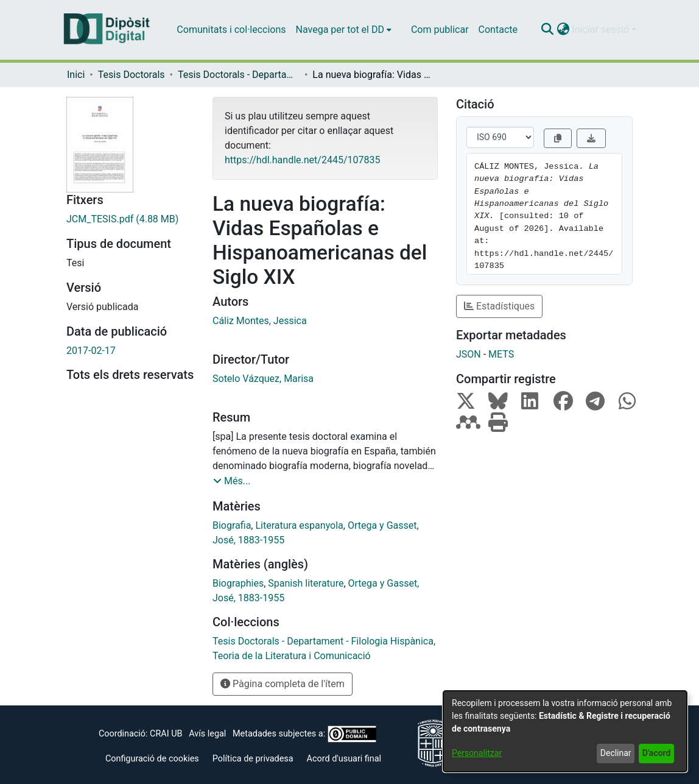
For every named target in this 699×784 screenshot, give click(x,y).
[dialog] (565, 731)
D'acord (657, 753)
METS (501, 354)
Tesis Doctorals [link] (132, 75)
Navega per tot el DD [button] (340, 30)
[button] (547, 30)
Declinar (616, 753)
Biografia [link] (232, 525)
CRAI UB (166, 734)
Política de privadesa (253, 759)
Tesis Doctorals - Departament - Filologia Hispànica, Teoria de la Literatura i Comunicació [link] (239, 75)
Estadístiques (499, 306)
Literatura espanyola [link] (299, 525)
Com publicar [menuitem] (440, 30)
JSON (469, 354)
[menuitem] (344, 30)
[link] (130, 219)
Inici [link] (76, 75)
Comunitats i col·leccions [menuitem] (231, 30)
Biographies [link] (238, 583)
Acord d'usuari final (344, 759)
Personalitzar (477, 753)
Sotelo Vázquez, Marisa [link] (263, 379)
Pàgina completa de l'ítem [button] (283, 684)
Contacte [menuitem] (498, 30)
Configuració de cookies (152, 759)
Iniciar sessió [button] (602, 30)
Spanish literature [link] (306, 583)
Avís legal (207, 734)
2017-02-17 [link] (91, 351)
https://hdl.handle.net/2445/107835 (302, 160)
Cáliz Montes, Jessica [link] (260, 321)
